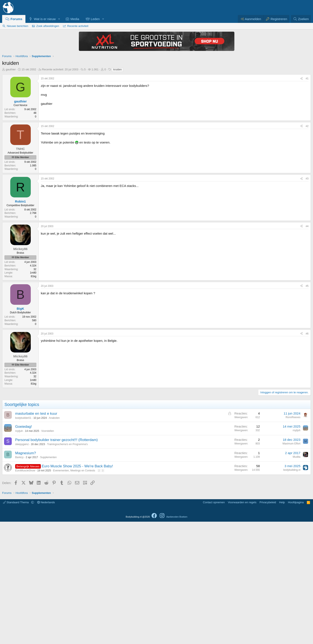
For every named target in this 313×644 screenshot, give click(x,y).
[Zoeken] (301, 19)
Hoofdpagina (296, 625)
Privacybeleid (268, 625)
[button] (59, 19)
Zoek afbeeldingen (48, 26)
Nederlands (46, 625)
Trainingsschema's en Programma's (67, 567)
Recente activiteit (78, 26)
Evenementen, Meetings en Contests (74, 593)
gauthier (11, 69)
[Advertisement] (157, 204)
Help (282, 625)
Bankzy (19, 580)
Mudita (297, 579)
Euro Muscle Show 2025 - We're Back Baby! (77, 588)
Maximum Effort (291, 566)
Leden (95, 19)
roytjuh (19, 553)
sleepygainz (22, 567)
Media (75, 19)
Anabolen (54, 540)
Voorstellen (48, 553)
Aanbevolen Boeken (177, 639)
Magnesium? (26, 575)
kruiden (117, 70)
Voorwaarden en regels (242, 625)
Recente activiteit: (60, 69)
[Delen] (301, 79)
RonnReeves (293, 540)
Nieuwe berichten (18, 26)
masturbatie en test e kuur (36, 536)
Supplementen (48, 580)
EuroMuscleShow (25, 593)
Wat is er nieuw (45, 19)
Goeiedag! (24, 549)
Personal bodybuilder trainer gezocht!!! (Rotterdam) (56, 562)
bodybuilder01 (23, 540)
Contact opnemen (214, 625)
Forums (16, 19)
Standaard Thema (16, 625)
